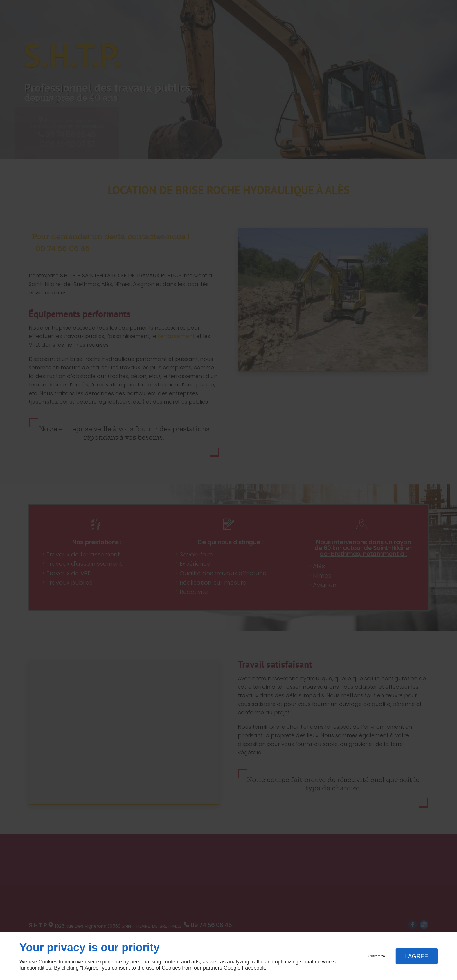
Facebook (253, 968)
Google (232, 968)
